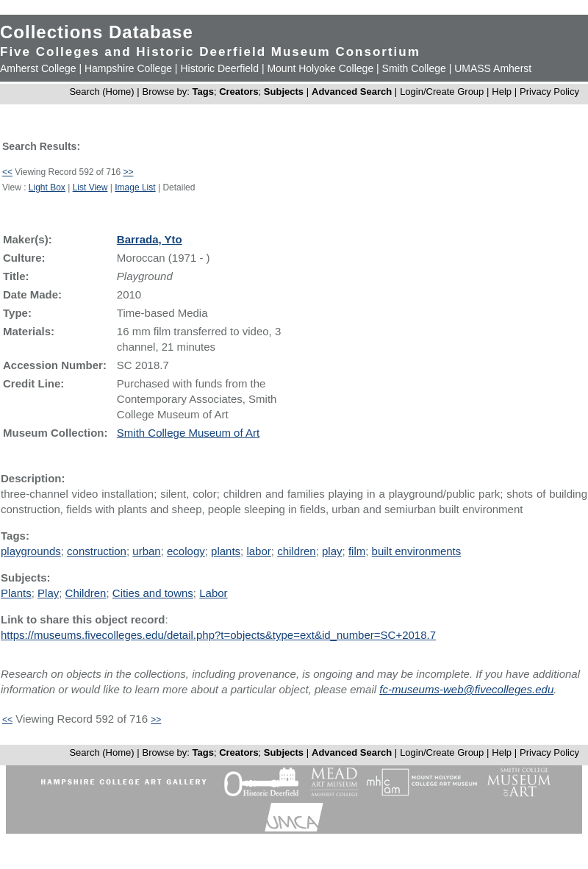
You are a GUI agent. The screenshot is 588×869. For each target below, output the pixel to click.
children (297, 551)
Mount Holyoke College (320, 68)
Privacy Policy (549, 92)
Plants (16, 593)
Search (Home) (101, 92)
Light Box (47, 187)
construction (97, 551)
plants (226, 551)
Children (86, 593)
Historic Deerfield (219, 68)
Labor (213, 593)
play (332, 551)
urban (146, 551)
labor (258, 551)
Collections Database (97, 32)
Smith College (414, 68)
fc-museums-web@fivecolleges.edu (466, 689)
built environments (417, 551)
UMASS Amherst (493, 68)
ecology (186, 551)
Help (502, 92)
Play (48, 593)
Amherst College (38, 68)
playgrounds (31, 551)
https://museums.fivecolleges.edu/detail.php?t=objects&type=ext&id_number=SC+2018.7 (218, 635)
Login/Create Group (443, 92)
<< (7, 172)
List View (90, 187)
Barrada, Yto (150, 239)
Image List (135, 187)
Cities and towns (153, 593)
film (357, 551)
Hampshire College (128, 68)
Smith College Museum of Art (188, 433)
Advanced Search (352, 92)
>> (129, 172)
